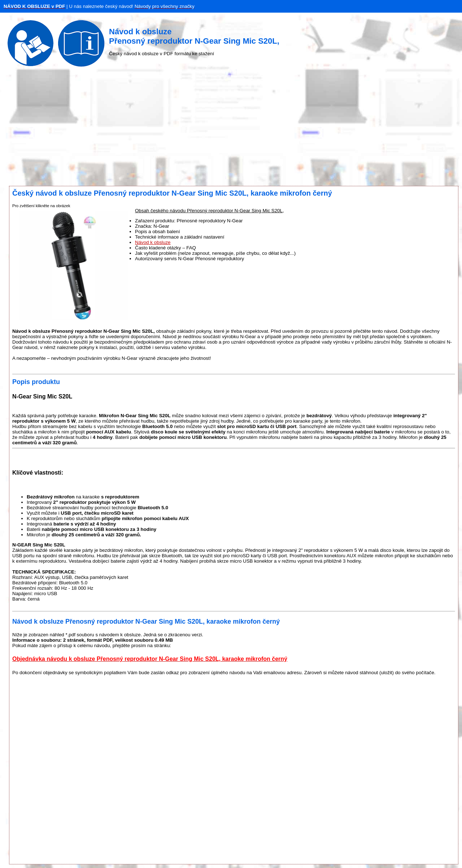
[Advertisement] (231, 128)
